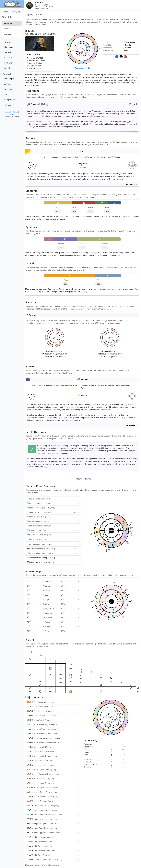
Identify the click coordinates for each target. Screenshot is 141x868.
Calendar (7, 34)
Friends (7, 68)
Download (78, 68)
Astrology (8, 84)
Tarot (6, 94)
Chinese (8, 105)
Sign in (7, 11)
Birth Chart (8, 23)
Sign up (17, 11)
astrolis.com (132, 166)
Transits (7, 29)
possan (37, 865)
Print (89, 68)
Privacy (15, 112)
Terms (12, 114)
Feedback (8, 112)
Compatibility (10, 100)
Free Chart (9, 89)
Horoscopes (9, 79)
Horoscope (9, 47)
